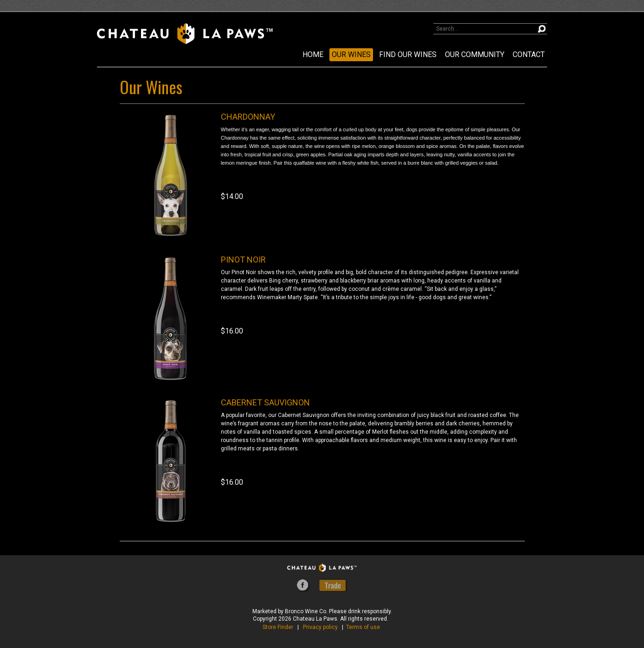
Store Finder (278, 627)
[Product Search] (490, 29)
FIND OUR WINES (408, 55)
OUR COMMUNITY (475, 55)
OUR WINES (351, 55)
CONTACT (529, 55)
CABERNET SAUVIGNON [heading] (265, 402)
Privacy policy (320, 627)
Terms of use (363, 627)
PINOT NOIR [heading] (243, 260)
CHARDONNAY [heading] (248, 117)
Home (313, 55)
